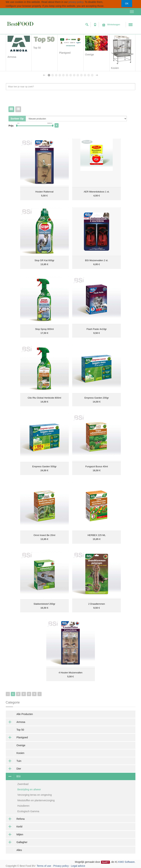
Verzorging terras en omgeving (35, 795)
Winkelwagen (111, 25)
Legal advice (78, 866)
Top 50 (20, 730)
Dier (14, 769)
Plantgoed (17, 737)
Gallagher (17, 842)
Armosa (15, 722)
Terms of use (44, 866)
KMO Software (127, 862)
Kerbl (14, 827)
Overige (21, 745)
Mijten (14, 834)
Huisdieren (23, 806)
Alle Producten (25, 714)
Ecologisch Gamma (28, 811)
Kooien (21, 753)
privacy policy (76, 2)
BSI (13, 776)
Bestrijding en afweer (29, 789)
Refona (15, 819)
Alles (19, 850)
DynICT (105, 862)
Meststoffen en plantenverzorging (36, 800)
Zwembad (23, 784)
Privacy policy (61, 866)
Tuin (14, 761)
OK (127, 3)
